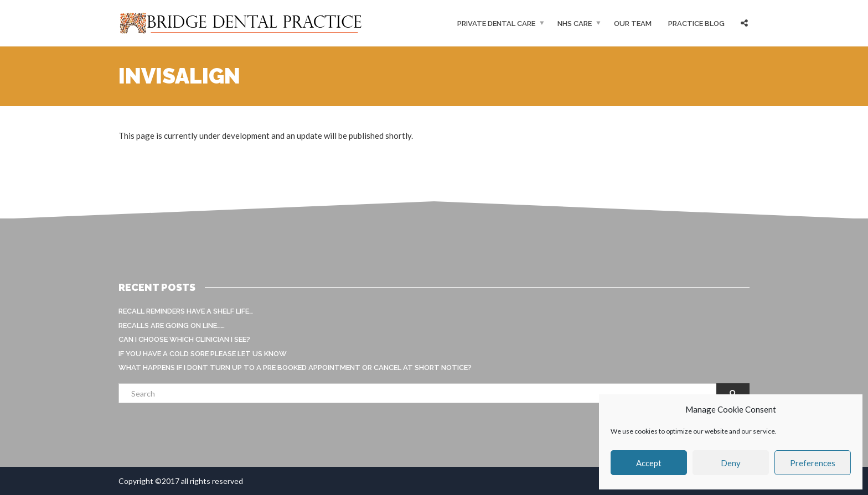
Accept (649, 463)
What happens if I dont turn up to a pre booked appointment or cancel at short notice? (295, 368)
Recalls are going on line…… (172, 325)
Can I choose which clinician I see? (184, 339)
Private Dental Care (496, 24)
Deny (731, 463)
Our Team (633, 24)
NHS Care (575, 24)
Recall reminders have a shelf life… (186, 311)
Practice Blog (696, 24)
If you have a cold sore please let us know (203, 354)
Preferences (813, 463)
